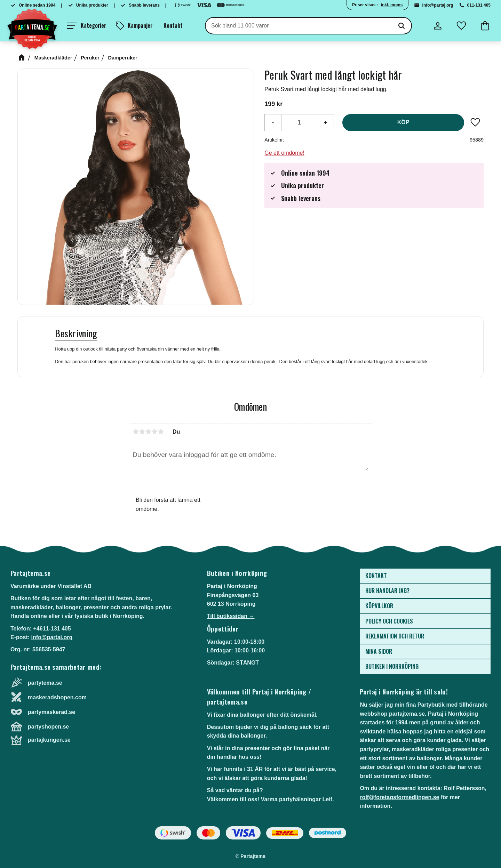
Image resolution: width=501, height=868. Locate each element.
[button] (86, 26)
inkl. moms (392, 5)
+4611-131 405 (52, 629)
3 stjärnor (148, 432)
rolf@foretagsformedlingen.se (399, 797)
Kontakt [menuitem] (173, 25)
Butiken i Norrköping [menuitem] (392, 666)
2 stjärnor (142, 432)
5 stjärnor (161, 432)
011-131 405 (479, 5)
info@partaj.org (438, 5)
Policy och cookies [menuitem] (389, 621)
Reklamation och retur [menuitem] (395, 636)
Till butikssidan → (231, 616)
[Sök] (401, 26)
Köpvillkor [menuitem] (379, 606)
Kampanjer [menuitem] (140, 25)
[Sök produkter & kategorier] (299, 26)
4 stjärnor (154, 432)
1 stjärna (136, 432)
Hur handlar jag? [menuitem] (387, 590)
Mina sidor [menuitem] (379, 651)
